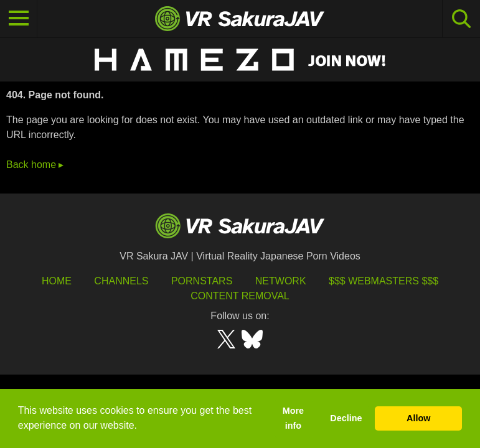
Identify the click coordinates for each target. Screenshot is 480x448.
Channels (121, 281)
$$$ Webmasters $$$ (384, 281)
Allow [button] (418, 418)
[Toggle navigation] (19, 19)
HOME (57, 281)
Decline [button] (346, 418)
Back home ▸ (35, 165)
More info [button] (293, 418)
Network (281, 281)
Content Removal (240, 296)
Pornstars (202, 281)
